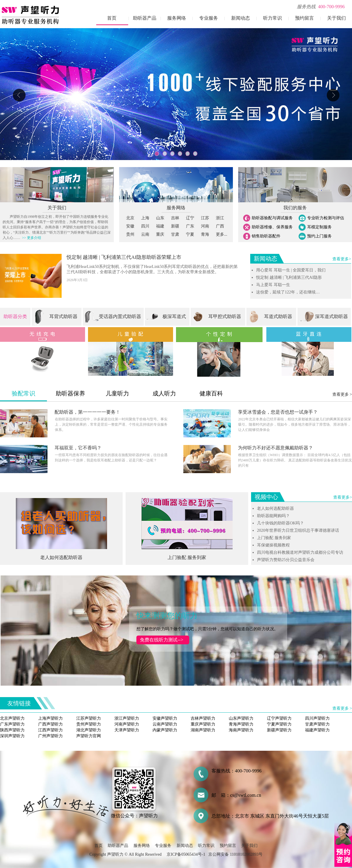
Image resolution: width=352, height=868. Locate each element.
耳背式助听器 (63, 316)
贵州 (130, 234)
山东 (160, 218)
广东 (190, 226)
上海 (145, 218)
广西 (220, 226)
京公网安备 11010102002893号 (235, 854)
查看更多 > (342, 394)
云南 (145, 234)
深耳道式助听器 (331, 316)
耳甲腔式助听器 (225, 316)
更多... (222, 234)
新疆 (175, 226)
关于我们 (336, 18)
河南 (205, 226)
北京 (130, 218)
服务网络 (177, 18)
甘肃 (175, 234)
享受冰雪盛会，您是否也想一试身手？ (278, 412)
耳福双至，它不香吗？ (78, 448)
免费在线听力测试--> (160, 640)
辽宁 (190, 218)
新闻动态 (241, 18)
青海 (205, 234)
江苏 (205, 218)
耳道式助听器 (278, 316)
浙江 (220, 218)
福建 (160, 226)
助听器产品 (145, 18)
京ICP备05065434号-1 (186, 854)
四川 (145, 226)
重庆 (160, 234)
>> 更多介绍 (31, 238)
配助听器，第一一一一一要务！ (87, 412)
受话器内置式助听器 (120, 316)
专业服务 (209, 18)
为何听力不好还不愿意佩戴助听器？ (275, 448)
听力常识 (273, 18)
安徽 (130, 226)
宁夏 (190, 234)
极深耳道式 (174, 316)
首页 (112, 18)
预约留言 (304, 18)
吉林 (175, 218)
